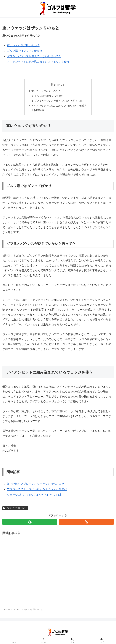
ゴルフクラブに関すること (15, 509)
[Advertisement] (58, 570)
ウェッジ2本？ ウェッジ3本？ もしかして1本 (34, 495)
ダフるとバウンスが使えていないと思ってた (34, 56)
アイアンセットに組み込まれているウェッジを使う (38, 62)
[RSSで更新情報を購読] (86, 522)
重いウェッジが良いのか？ (23, 45)
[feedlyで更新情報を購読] (30, 522)
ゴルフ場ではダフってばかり (25, 51)
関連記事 (39, 111)
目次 (54, 84)
